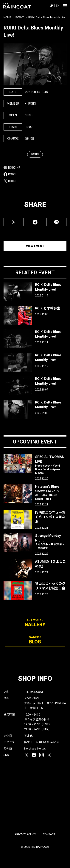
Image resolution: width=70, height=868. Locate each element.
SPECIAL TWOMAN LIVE (51, 465)
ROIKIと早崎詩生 (48, 308)
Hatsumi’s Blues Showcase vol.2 (51, 493)
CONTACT (49, 834)
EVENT (20, 17)
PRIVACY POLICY (25, 834)
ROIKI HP (14, 168)
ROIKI (35, 154)
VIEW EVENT (35, 246)
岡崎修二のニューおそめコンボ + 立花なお (50, 517)
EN (58, 6)
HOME (7, 17)
